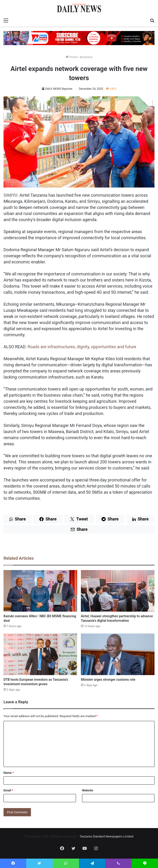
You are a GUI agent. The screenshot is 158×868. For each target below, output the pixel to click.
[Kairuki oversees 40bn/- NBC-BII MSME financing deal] (40, 591)
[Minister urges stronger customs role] (118, 654)
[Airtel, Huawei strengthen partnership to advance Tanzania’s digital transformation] (118, 591)
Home (71, 57)
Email (8, 790)
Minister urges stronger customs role (108, 680)
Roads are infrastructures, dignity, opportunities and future (82, 347)
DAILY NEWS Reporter (59, 89)
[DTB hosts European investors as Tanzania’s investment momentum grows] (40, 654)
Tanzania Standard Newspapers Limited (106, 836)
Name (9, 773)
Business (86, 57)
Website (88, 790)
